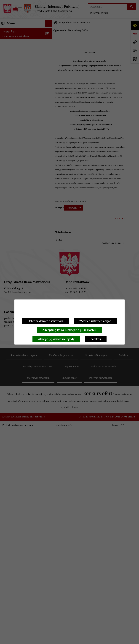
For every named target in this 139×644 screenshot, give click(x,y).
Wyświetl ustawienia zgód (95, 321)
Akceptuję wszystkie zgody (56, 339)
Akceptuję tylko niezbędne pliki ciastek (69, 330)
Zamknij (96, 339)
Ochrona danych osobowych (45, 321)
